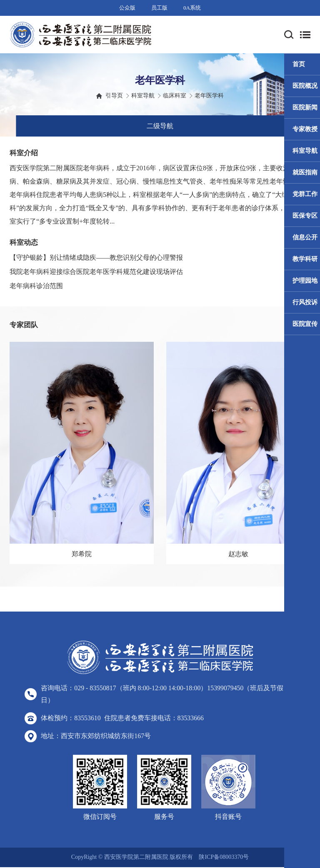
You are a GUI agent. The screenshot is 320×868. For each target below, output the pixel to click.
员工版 (159, 8)
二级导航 (160, 126)
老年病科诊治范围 (36, 286)
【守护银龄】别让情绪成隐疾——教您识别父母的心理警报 (96, 257)
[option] (82, 453)
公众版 (127, 8)
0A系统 (192, 8)
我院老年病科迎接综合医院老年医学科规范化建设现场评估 (96, 272)
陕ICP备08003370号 (224, 858)
